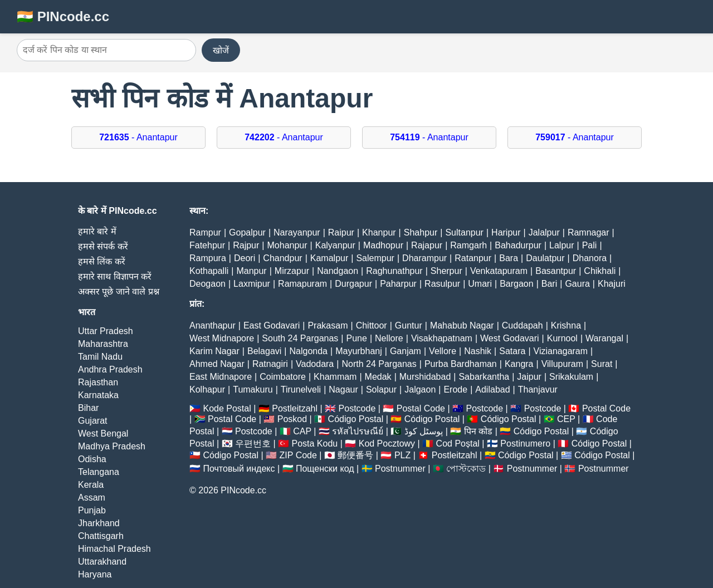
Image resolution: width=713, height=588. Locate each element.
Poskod (292, 419)
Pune (357, 338)
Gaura (577, 284)
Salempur (375, 258)
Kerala (91, 485)
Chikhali (600, 271)
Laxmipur (252, 284)
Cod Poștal (458, 444)
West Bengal (103, 433)
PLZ (402, 455)
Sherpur (446, 271)
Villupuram (562, 364)
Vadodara (315, 364)
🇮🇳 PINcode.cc (63, 16)
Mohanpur (287, 245)
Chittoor (372, 325)
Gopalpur (247, 232)
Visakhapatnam (442, 338)
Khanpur (379, 232)
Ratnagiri (270, 364)
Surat (602, 364)
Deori (245, 258)
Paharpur (398, 284)
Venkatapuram (499, 271)
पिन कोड (478, 431)
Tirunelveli (301, 389)
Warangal (604, 338)
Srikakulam (571, 377)
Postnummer (400, 469)
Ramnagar (589, 232)
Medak (378, 377)
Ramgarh (468, 245)
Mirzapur (292, 271)
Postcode (357, 408)
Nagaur (343, 389)
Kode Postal (227, 408)
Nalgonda (309, 351)
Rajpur (246, 245)
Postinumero (525, 444)
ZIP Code (298, 455)
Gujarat (92, 421)
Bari (549, 284)
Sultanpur (464, 232)
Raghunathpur (394, 271)
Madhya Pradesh (112, 446)
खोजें (221, 50)
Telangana (99, 472)
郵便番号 (355, 455)
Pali (590, 245)
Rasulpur (442, 284)
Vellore (443, 351)
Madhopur (383, 245)
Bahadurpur (518, 245)
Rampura (208, 258)
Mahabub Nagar (462, 325)
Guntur (409, 325)
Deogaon (207, 284)
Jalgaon (420, 389)
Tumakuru (253, 389)
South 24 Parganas (300, 338)
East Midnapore (221, 377)
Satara (512, 351)
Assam (92, 498)
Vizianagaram (561, 351)
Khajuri (612, 284)
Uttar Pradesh (106, 331)
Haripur (506, 232)
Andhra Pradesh (110, 369)
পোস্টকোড (466, 469)
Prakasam (328, 325)
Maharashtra (103, 344)
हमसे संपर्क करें (103, 246)
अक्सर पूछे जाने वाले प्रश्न (119, 291)
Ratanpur (473, 258)
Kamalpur (329, 258)
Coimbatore (283, 377)
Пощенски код (325, 469)
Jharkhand (99, 523)
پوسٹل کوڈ (424, 431)
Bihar (88, 408)
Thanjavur (538, 389)
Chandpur (282, 258)
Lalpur (561, 245)
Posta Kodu (314, 444)
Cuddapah (522, 325)
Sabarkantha (484, 377)
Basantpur (556, 271)
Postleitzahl (295, 408)
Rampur (205, 232)
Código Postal (356, 419)
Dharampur (424, 258)
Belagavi (264, 351)
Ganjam (406, 351)
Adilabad (492, 389)
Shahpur (421, 232)
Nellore (389, 338)
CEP (566, 419)
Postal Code (421, 408)
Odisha (92, 459)
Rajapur (427, 245)
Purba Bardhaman (461, 364)
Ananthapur (213, 325)
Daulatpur (545, 258)
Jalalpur (544, 232)
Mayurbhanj (359, 351)
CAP (302, 431)
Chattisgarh (101, 536)
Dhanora (590, 258)
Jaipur (529, 377)
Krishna (566, 325)
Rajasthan (98, 382)
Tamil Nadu (100, 357)
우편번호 (253, 444)
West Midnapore (222, 338)
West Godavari (510, 338)
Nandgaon (338, 271)
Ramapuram (302, 284)
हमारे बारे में (97, 231)
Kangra (519, 364)
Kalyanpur (335, 245)
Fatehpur (207, 245)
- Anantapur (138, 137)
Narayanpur (297, 232)
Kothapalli (209, 271)
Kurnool (562, 338)
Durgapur (353, 284)
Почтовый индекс (239, 469)
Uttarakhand (102, 562)
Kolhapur (207, 389)
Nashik (478, 351)
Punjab (92, 510)
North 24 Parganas (379, 364)
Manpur (251, 271)
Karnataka (98, 395)
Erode (455, 389)
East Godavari (272, 325)
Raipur (341, 232)
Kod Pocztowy (387, 444)
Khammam (335, 377)
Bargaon (517, 284)
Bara (509, 258)
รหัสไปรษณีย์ (358, 431)
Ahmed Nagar (217, 364)
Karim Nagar (214, 351)
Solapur (381, 389)
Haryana (95, 574)
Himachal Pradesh (114, 549)
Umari (480, 284)
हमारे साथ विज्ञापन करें (115, 276)
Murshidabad (425, 377)
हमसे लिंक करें (102, 261)
